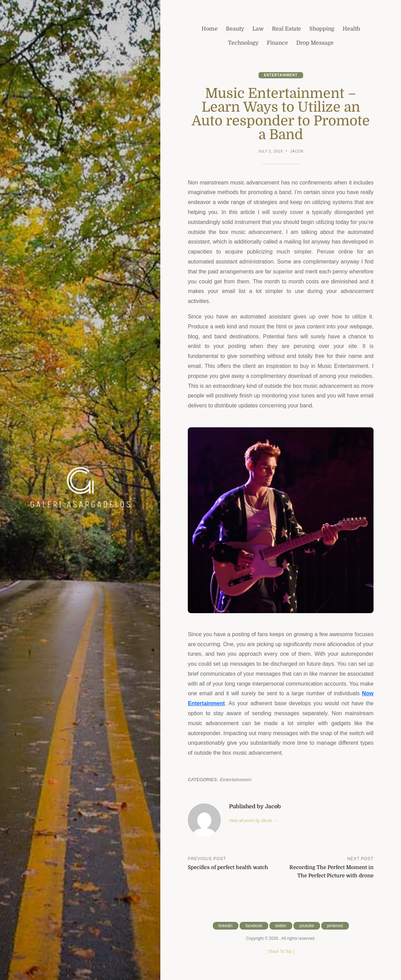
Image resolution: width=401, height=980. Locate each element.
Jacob (297, 151)
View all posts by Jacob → (253, 821)
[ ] (280, 951)
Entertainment (281, 75)
